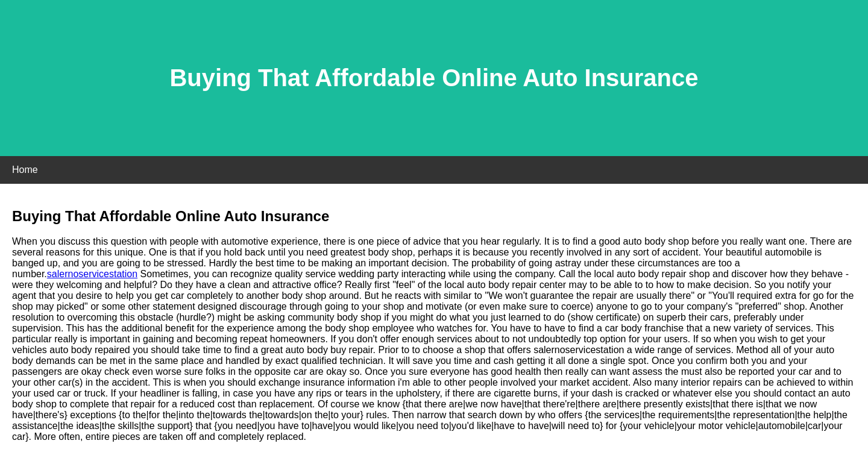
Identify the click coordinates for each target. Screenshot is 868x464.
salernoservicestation (92, 274)
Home (25, 170)
